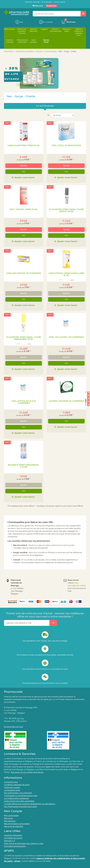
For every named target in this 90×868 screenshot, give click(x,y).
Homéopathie (51, 51)
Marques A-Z (9, 841)
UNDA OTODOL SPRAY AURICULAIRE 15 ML (66, 274)
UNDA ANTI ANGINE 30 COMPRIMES (24, 273)
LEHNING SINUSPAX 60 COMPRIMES (66, 401)
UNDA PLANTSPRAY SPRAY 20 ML (24, 146)
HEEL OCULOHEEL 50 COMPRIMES (66, 337)
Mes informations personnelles (17, 824)
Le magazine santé (12, 790)
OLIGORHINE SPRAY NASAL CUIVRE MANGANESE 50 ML (24, 338)
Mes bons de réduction (14, 826)
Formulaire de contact (13, 838)
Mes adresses (10, 821)
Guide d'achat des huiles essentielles (19, 801)
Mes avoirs (8, 818)
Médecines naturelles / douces (29, 51)
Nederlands (51, 6)
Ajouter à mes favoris (24, 178)
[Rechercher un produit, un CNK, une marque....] (83, 14)
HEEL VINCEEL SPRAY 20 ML (24, 209)
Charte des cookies (12, 787)
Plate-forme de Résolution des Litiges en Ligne (24, 844)
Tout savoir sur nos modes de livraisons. (27, 772)
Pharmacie (8, 51)
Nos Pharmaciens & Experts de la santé (20, 807)
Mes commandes (11, 816)
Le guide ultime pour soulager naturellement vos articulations (30, 804)
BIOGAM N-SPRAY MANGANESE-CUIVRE (24, 466)
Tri (48, 115)
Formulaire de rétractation (15, 846)
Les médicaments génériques (16, 798)
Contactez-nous (11, 782)
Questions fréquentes (13, 835)
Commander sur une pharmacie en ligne (21, 796)
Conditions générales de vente (17, 785)
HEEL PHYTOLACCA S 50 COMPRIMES (24, 402)
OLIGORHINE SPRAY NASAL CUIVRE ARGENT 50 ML (66, 211)
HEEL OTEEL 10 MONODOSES (66, 146)
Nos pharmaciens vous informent (18, 793)
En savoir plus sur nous (14, 727)
